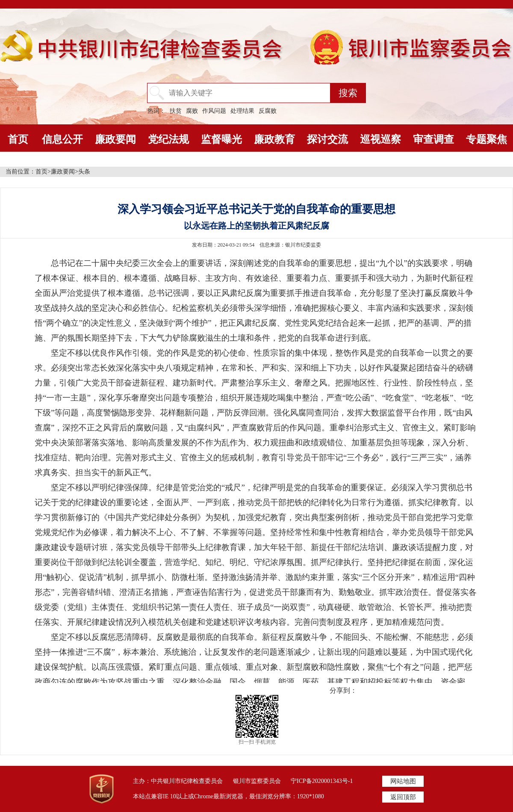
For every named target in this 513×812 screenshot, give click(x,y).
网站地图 (403, 781)
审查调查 (433, 139)
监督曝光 (221, 139)
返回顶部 (403, 797)
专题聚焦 (486, 139)
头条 (84, 172)
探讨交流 (327, 139)
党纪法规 (168, 139)
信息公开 (62, 139)
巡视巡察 (380, 139)
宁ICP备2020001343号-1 (322, 781)
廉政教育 (274, 139)
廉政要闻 (115, 139)
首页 (18, 139)
